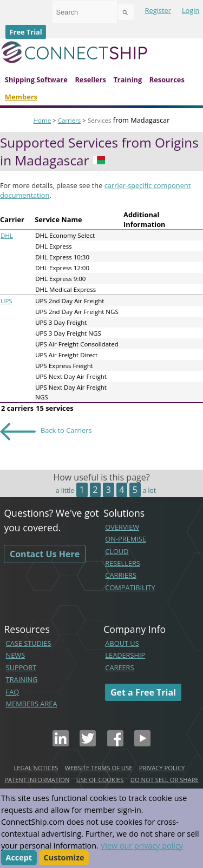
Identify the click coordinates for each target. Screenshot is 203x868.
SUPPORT (21, 667)
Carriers (70, 120)
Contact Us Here (45, 554)
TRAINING (22, 679)
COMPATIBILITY (130, 587)
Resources (167, 79)
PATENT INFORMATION (37, 780)
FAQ (13, 692)
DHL (7, 235)
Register (158, 10)
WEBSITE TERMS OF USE (99, 768)
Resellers (90, 79)
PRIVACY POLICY (162, 768)
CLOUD (117, 551)
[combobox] (85, 12)
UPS (6, 301)
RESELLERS (123, 563)
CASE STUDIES (29, 643)
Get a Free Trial (143, 692)
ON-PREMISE (126, 539)
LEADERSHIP (125, 655)
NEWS (16, 655)
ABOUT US (122, 643)
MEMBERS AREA (32, 704)
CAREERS (119, 667)
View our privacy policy (142, 846)
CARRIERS (121, 575)
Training (127, 79)
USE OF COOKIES (100, 780)
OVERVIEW (122, 527)
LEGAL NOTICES (36, 768)
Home (42, 120)
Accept (19, 858)
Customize (64, 858)
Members (21, 97)
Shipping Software (36, 79)
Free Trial (26, 32)
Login (191, 10)
